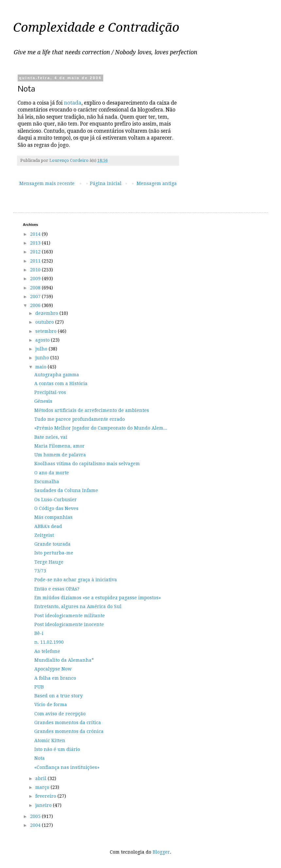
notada (73, 103)
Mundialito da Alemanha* (64, 660)
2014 (36, 234)
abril (41, 778)
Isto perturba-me (54, 553)
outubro (45, 322)
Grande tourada (52, 544)
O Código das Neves (56, 508)
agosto (43, 340)
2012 (36, 252)
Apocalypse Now (53, 669)
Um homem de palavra (60, 455)
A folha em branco (55, 678)
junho (43, 358)
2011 (36, 261)
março (43, 787)
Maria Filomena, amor (59, 446)
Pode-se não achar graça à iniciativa (76, 580)
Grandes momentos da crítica (68, 723)
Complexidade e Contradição (96, 27)
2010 (36, 270)
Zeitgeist (44, 535)
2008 (36, 288)
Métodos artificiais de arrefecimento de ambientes (92, 410)
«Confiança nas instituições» (67, 767)
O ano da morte (52, 473)
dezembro (47, 313)
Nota (40, 758)
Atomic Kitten (50, 740)
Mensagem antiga (157, 183)
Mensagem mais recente (47, 183)
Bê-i (39, 633)
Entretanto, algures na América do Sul (78, 606)
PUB (39, 687)
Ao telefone (47, 651)
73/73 (40, 571)
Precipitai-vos (50, 392)
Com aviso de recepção (60, 714)
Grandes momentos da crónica (69, 731)
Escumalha (47, 482)
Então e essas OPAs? (57, 589)
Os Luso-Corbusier (56, 500)
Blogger (161, 852)
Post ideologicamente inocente (69, 624)
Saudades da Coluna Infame (66, 490)
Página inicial (106, 183)
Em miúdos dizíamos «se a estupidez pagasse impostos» (98, 598)
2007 (36, 297)
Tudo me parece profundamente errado (80, 419)
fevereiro (46, 796)
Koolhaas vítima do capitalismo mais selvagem (87, 464)
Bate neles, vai (51, 437)
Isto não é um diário (57, 749)
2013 (36, 243)
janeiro (44, 805)
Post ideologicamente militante (70, 616)
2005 (36, 816)
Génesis (43, 401)
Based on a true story (58, 696)
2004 (36, 825)
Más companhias (53, 517)
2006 (36, 305)
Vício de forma (51, 705)
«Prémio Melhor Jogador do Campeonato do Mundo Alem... (101, 428)
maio (41, 367)
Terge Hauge (49, 562)
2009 (36, 279)
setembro (47, 331)
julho (42, 349)
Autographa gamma (57, 375)
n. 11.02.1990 (49, 642)
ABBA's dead (48, 526)
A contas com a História (61, 383)
